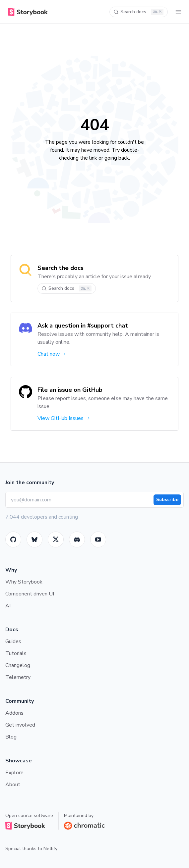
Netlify (50, 849)
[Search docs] (139, 12)
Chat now (52, 354)
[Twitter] (56, 539)
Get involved (20, 725)
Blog (11, 737)
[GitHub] (13, 539)
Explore (14, 773)
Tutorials (16, 653)
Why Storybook (24, 582)
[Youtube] (98, 539)
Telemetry (18, 677)
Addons (14, 713)
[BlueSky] (34, 539)
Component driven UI (30, 594)
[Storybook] (77, 539)
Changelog (18, 665)
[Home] (27, 12)
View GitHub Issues (64, 418)
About (13, 785)
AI (8, 606)
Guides (13, 641)
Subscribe (167, 500)
